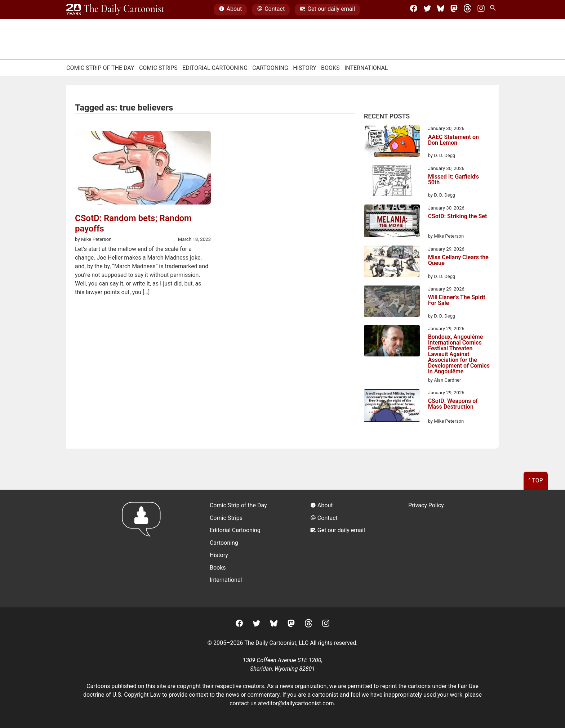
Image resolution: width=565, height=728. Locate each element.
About (230, 10)
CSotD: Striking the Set (458, 217)
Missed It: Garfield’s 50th (454, 180)
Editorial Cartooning (215, 68)
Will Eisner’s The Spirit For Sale (457, 300)
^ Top (536, 480)
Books (330, 68)
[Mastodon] (454, 10)
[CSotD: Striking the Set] (392, 222)
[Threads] (467, 10)
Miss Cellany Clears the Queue (458, 260)
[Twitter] (427, 10)
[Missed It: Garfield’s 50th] (392, 182)
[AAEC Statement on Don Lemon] (392, 142)
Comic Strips (158, 68)
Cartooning (270, 68)
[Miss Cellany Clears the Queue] (392, 263)
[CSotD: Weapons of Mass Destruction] (392, 407)
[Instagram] (481, 10)
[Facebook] (414, 10)
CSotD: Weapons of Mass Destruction (453, 404)
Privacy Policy (426, 505)
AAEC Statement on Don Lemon (453, 140)
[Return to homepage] (144, 549)
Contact (271, 10)
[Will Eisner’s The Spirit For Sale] (392, 302)
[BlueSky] (441, 10)
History (305, 68)
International (366, 68)
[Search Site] (494, 10)
